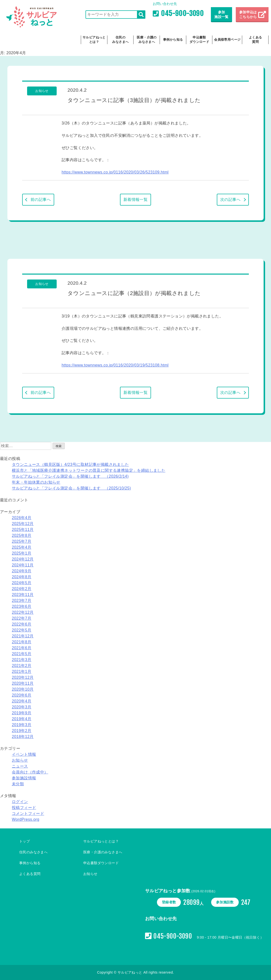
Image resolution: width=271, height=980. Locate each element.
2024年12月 (23, 559)
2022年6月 (22, 624)
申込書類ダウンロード (199, 40)
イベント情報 (24, 754)
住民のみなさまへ (120, 40)
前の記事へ (41, 200)
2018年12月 (23, 737)
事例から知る (173, 40)
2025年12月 (23, 524)
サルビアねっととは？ (94, 40)
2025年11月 (23, 530)
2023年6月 (22, 606)
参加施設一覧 (221, 15)
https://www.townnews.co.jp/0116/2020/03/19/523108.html (115, 365)
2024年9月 (22, 571)
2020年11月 (23, 683)
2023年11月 (23, 595)
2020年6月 (22, 695)
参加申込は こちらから (249, 15)
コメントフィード (28, 814)
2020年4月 (22, 701)
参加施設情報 (24, 778)
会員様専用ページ (227, 40)
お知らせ (20, 760)
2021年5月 (22, 654)
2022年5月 (22, 630)
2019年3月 (22, 725)
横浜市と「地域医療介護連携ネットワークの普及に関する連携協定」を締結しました (89, 470)
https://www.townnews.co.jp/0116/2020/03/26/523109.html (115, 172)
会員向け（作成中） (30, 772)
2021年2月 (22, 666)
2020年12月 (23, 677)
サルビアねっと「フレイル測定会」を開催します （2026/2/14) (70, 476)
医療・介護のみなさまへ (147, 40)
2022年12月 (23, 612)
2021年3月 (22, 660)
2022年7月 (22, 618)
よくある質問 (255, 40)
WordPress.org (26, 819)
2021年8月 (22, 642)
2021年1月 (22, 672)
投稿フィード (24, 808)
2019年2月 (22, 731)
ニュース (20, 766)
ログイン (20, 802)
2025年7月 (22, 541)
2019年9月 (22, 713)
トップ (25, 841)
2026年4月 (22, 518)
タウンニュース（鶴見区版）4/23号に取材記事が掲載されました (70, 464)
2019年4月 (22, 719)
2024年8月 (22, 577)
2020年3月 (22, 707)
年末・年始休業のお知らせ (36, 482)
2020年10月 (23, 689)
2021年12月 (23, 636)
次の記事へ (230, 200)
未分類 (18, 784)
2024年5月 (22, 583)
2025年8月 (22, 535)
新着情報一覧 (135, 200)
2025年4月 (22, 547)
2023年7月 (22, 601)
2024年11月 (23, 565)
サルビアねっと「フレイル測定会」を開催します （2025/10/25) (71, 488)
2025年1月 (22, 553)
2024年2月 (22, 589)
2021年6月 (22, 648)
